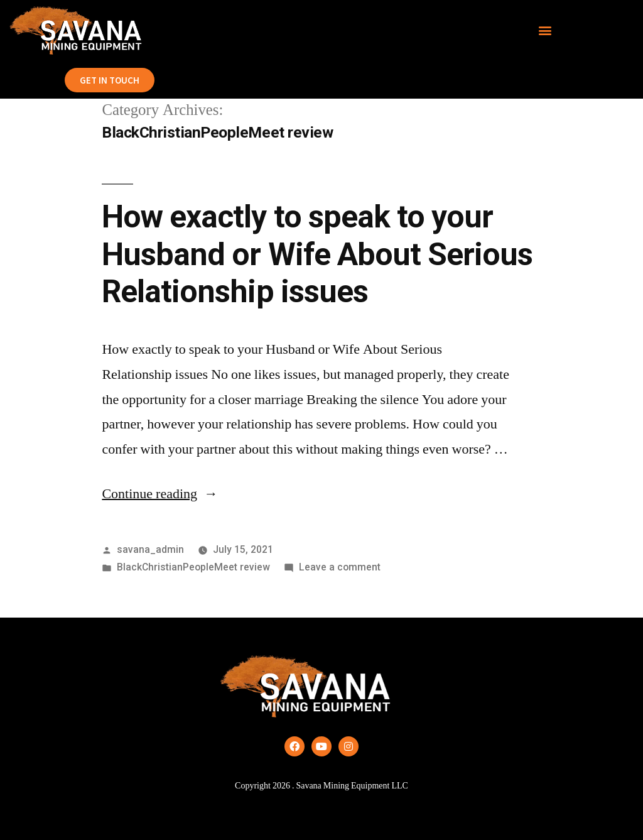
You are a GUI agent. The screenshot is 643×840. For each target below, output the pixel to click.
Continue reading (160, 494)
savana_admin (150, 549)
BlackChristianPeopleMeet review (193, 567)
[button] (545, 30)
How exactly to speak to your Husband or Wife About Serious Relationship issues (317, 254)
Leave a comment (340, 567)
